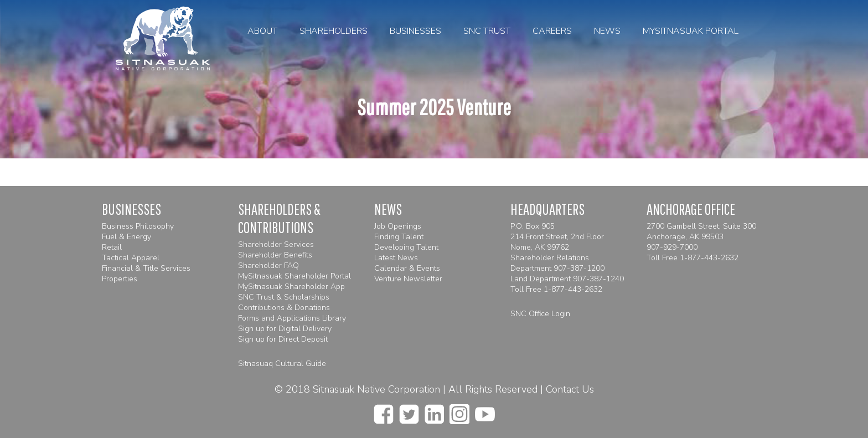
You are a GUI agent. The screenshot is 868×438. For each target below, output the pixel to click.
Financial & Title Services (146, 268)
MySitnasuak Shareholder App (291, 287)
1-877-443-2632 (573, 289)
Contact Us (570, 389)
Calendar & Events (407, 268)
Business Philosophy (138, 226)
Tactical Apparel (131, 258)
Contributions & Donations (284, 308)
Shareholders (334, 31)
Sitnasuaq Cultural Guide (282, 364)
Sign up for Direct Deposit (283, 339)
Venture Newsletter (408, 279)
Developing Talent (406, 247)
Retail (112, 247)
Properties (120, 279)
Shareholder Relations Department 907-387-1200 (557, 263)
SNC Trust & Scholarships (284, 297)
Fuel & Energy (126, 237)
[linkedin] (434, 411)
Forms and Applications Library (292, 318)
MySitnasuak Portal (691, 31)
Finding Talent (399, 237)
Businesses (415, 31)
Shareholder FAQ (268, 266)
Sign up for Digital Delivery (285, 329)
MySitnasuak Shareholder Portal (294, 276)
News (607, 31)
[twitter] (409, 411)
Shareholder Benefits (275, 255)
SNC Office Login (540, 314)
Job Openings (398, 226)
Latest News (396, 258)
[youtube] (485, 411)
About (262, 31)
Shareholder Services (276, 244)
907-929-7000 (672, 247)
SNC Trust (487, 31)
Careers (552, 31)
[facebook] (384, 411)
